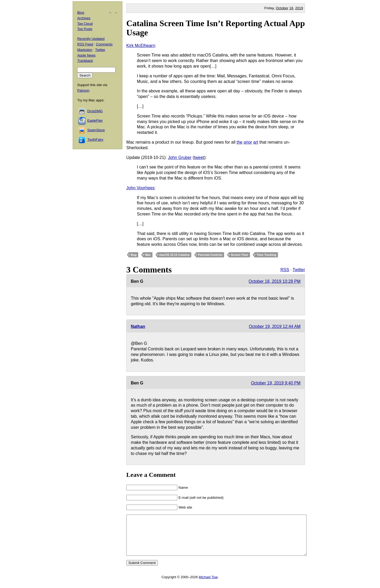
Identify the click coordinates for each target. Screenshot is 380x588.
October (282, 8)
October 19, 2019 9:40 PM (276, 383)
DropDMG (95, 111)
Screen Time (240, 255)
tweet (199, 157)
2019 (299, 8)
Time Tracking (266, 255)
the (239, 142)
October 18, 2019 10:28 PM (275, 281)
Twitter (299, 270)
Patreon (83, 90)
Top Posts (85, 29)
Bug (134, 255)
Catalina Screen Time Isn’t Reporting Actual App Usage (216, 28)
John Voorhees (140, 188)
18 (291, 8)
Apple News (86, 55)
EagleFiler (95, 121)
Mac (148, 255)
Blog (81, 13)
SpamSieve (96, 130)
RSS (285, 270)
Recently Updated (91, 39)
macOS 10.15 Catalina (174, 255)
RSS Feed (85, 44)
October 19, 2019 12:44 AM (275, 326)
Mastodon (85, 50)
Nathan (138, 326)
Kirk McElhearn (141, 46)
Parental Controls (210, 255)
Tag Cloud (85, 24)
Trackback (85, 61)
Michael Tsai (208, 585)
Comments (104, 44)
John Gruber (180, 157)
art (256, 142)
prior (248, 142)
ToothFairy (95, 140)
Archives (84, 18)
